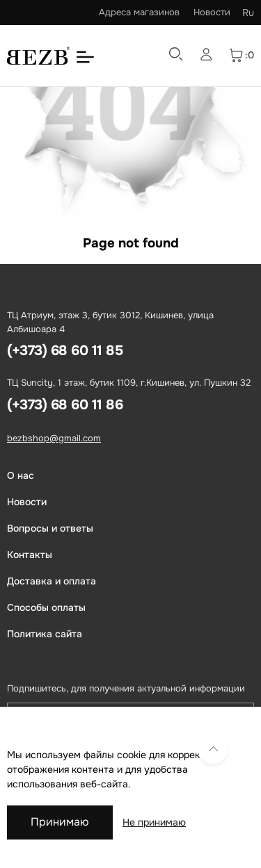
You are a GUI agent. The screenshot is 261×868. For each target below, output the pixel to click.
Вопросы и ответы (50, 528)
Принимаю (60, 822)
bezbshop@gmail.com (54, 438)
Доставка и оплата (52, 581)
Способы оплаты (46, 607)
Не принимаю (154, 822)
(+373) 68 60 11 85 (65, 351)
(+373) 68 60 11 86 (65, 405)
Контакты (30, 555)
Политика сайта (45, 634)
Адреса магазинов (139, 12)
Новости (212, 12)
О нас (21, 475)
